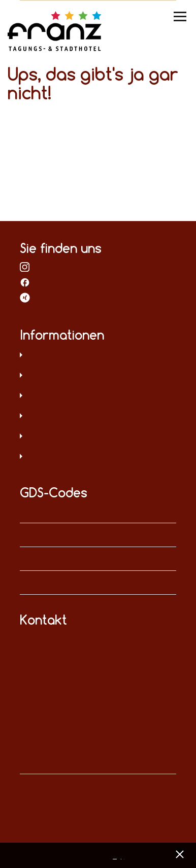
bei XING (25, 297)
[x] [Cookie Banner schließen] (179, 853)
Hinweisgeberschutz (98, 437)
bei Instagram (25, 267)
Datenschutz (98, 356)
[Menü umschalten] (181, 16)
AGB (98, 396)
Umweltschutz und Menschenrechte (98, 457)
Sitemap (98, 417)
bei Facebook (25, 282)
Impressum (98, 376)
